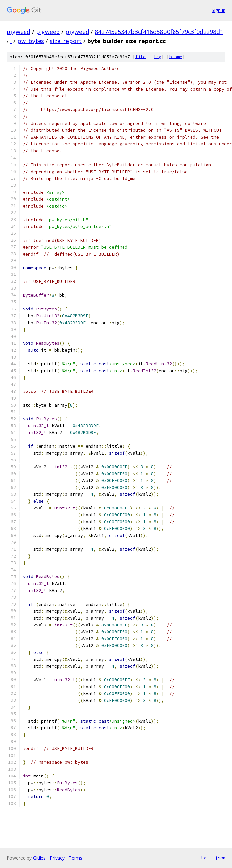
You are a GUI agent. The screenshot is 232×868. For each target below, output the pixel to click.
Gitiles (39, 858)
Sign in (219, 10)
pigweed (18, 32)
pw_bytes (31, 41)
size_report (66, 41)
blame (176, 57)
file (141, 57)
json (220, 858)
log (157, 57)
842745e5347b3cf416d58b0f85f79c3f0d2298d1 (159, 32)
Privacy (57, 858)
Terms (75, 858)
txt (205, 858)
